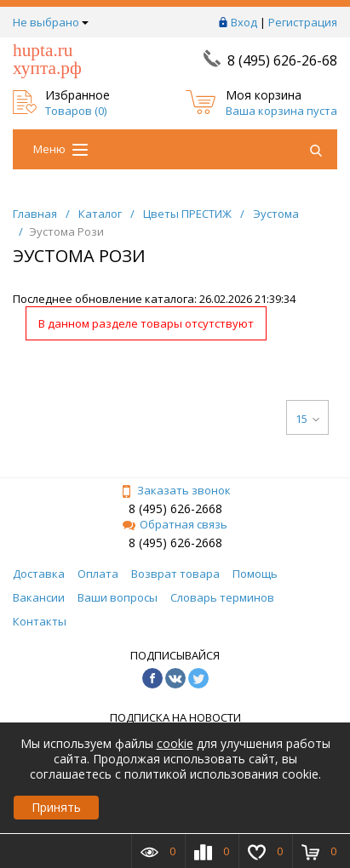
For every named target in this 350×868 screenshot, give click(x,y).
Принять (56, 807)
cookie (175, 743)
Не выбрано (51, 22)
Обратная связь (175, 524)
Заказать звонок (175, 490)
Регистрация (303, 22)
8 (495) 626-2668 (175, 508)
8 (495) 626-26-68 (282, 60)
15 (307, 419)
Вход (244, 22)
